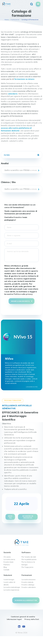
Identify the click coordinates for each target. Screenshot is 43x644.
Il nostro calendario (29, 587)
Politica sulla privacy (23, 294)
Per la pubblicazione (29, 559)
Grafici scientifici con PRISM (17, 170)
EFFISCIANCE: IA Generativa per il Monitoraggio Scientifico (20, 416)
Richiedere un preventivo (28, 517)
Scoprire (33, 170)
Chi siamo (7, 557)
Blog (5, 567)
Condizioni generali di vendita (23, 617)
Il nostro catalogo (28, 585)
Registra (10, 517)
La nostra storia (9, 559)
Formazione (15, 20)
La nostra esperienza (11, 590)
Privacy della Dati (32, 619)
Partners (7, 565)
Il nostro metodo (28, 582)
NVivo (9, 359)
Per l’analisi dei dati (29, 557)
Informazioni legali (14, 619)
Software (26, 552)
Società (7, 552)
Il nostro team (9, 562)
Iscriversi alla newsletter (26, 600)
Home (7, 20)
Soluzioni (8, 575)
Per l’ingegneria (27, 567)
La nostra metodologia (12, 587)
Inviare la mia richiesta (20, 301)
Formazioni (27, 575)
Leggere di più (32, 387)
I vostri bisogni (9, 580)
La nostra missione (28, 580)
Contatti (6, 570)
